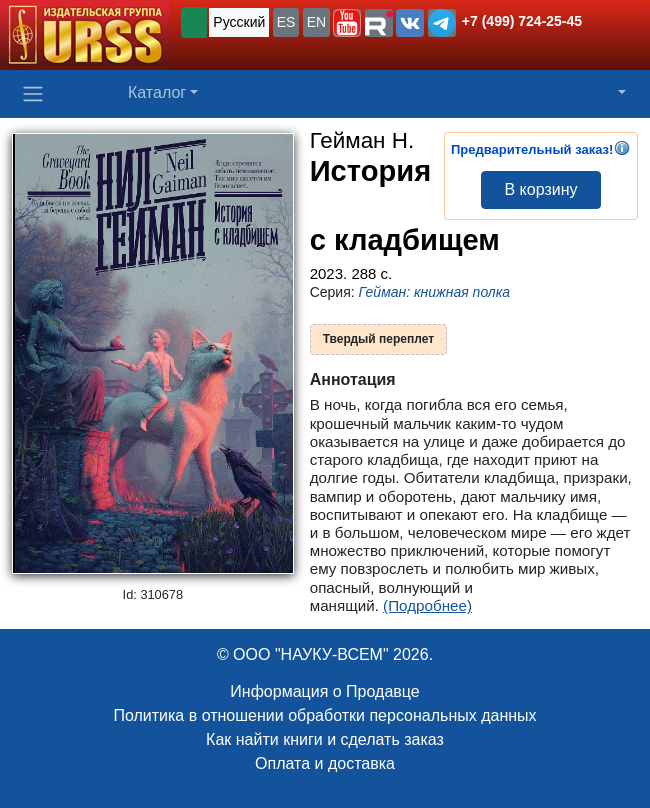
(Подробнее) (427, 605)
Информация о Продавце (324, 691)
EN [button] (316, 22)
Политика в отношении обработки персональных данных (324, 715)
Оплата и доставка (325, 763)
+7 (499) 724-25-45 (522, 21)
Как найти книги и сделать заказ (325, 739)
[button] (347, 23)
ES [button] (286, 22)
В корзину (540, 189)
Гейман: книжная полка (435, 292)
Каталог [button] (157, 92)
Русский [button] (239, 22)
